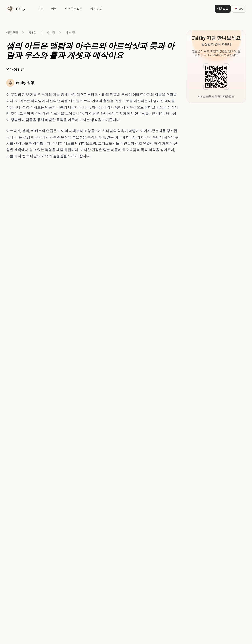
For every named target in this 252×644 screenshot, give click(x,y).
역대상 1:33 (19, 239)
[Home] (16, 9)
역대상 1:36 (19, 261)
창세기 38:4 (61, 202)
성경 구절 (12, 32)
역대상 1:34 (19, 246)
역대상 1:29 (19, 209)
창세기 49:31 (61, 195)
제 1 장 (51, 32)
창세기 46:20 (61, 231)
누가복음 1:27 (62, 246)
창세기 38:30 (61, 239)
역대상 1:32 (19, 231)
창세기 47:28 (61, 224)
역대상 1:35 (19, 253)
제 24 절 (70, 32)
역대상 (32, 32)
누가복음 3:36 (62, 253)
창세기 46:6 (61, 209)
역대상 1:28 (19, 202)
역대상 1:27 (19, 195)
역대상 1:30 (19, 217)
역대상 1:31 (19, 224)
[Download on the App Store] (112, 368)
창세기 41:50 (61, 217)
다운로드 (223, 9)
